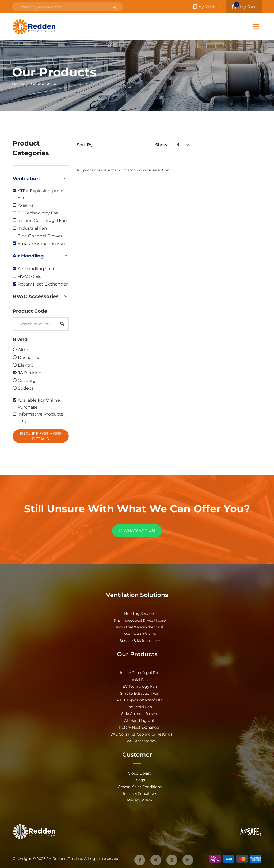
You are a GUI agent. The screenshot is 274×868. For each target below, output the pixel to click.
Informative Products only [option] (40, 417)
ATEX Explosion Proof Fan (140, 699)
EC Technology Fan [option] (38, 213)
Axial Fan (140, 679)
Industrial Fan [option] (32, 228)
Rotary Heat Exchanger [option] (43, 284)
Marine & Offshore (140, 633)
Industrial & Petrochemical (140, 627)
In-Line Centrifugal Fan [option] (42, 220)
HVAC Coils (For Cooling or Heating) (140, 732)
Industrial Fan (140, 705)
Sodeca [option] (26, 388)
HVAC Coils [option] (29, 276)
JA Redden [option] (30, 372)
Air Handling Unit (140, 719)
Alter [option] (23, 349)
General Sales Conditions (140, 784)
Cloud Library (140, 771)
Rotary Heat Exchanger (140, 726)
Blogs (140, 778)
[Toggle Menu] (256, 27)
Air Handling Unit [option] (36, 269)
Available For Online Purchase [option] (39, 403)
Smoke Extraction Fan (140, 692)
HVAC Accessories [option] (36, 296)
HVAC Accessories (140, 739)
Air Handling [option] (28, 256)
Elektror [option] (26, 365)
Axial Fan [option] (27, 205)
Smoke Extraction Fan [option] (41, 243)
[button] (41, 178)
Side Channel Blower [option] (40, 236)
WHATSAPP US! (137, 531)
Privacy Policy (140, 798)
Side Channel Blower (140, 712)
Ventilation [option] (26, 178)
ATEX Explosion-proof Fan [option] (41, 194)
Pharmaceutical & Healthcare (140, 620)
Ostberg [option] (27, 380)
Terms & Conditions (140, 791)
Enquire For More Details (41, 436)
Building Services (140, 613)
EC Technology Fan (140, 685)
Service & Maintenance (140, 640)
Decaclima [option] (29, 357)
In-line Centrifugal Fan (140, 672)
